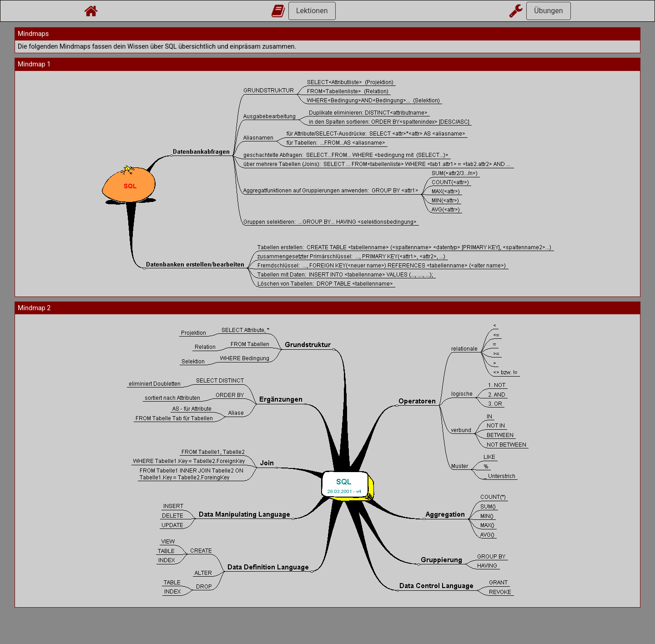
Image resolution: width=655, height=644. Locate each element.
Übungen (548, 11)
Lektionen (312, 11)
